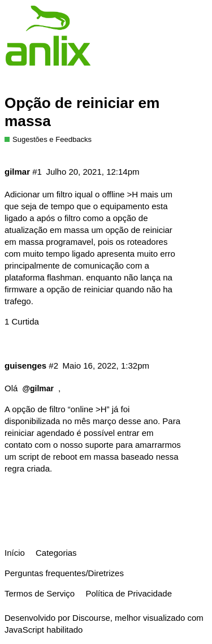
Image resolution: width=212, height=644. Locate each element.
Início (15, 553)
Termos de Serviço (40, 593)
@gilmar (38, 388)
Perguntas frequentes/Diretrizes (64, 573)
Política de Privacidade (129, 593)
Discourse (91, 618)
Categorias (56, 553)
